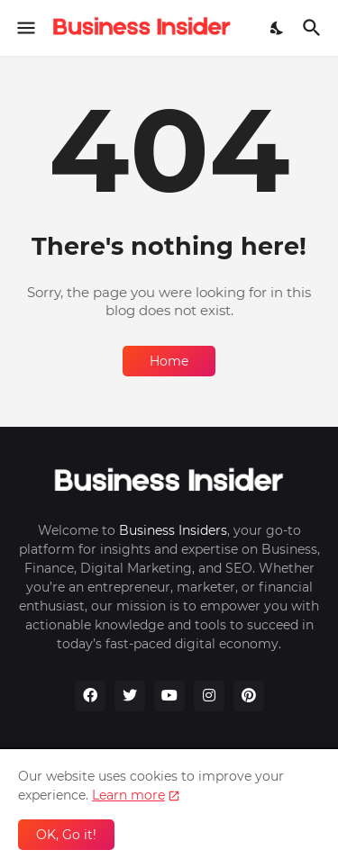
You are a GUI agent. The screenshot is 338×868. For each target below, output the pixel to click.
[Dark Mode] (278, 28)
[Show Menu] (25, 28)
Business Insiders (173, 530)
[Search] (314, 28)
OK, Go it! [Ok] (66, 835)
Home (169, 361)
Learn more (128, 795)
